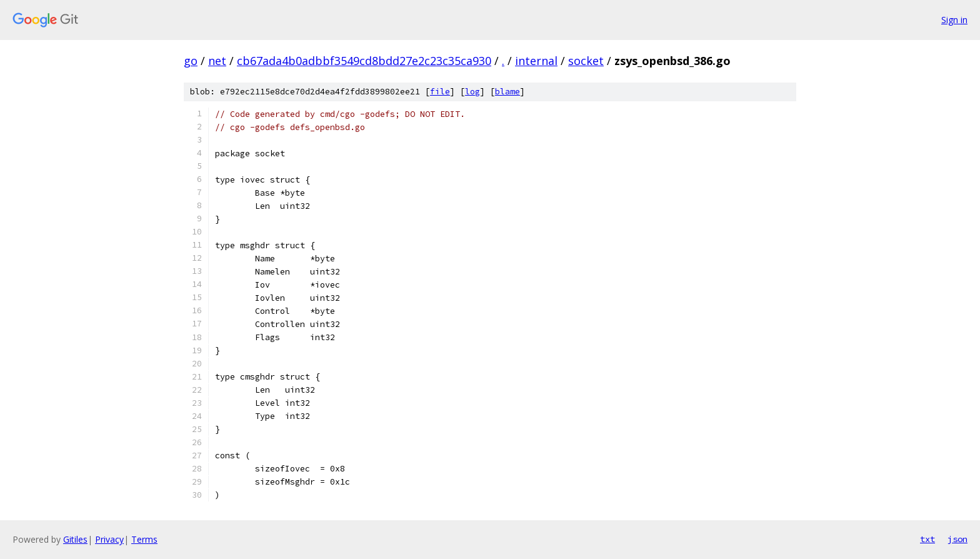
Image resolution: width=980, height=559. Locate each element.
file (440, 92)
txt (927, 539)
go (191, 61)
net (217, 61)
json (957, 539)
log (472, 92)
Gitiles (75, 539)
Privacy (109, 539)
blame (507, 92)
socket (586, 61)
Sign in (954, 20)
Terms (144, 539)
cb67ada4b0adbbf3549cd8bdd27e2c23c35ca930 (364, 61)
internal (536, 61)
